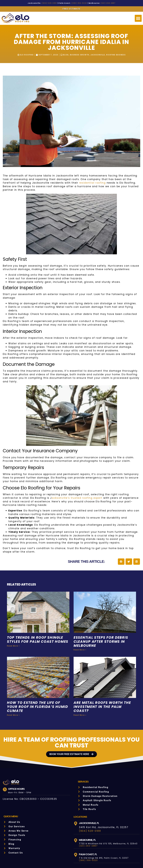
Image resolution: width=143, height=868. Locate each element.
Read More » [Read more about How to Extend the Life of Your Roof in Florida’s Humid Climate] (13, 693)
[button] (138, 18)
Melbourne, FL (88, 818)
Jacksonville (98, 55)
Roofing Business (118, 55)
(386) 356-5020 (78, 3)
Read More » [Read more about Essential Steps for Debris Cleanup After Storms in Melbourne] (80, 628)
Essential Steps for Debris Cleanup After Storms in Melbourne (103, 620)
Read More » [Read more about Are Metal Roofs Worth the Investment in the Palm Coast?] (80, 693)
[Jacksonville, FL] (76, 802)
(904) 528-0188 (52, 3)
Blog (65, 55)
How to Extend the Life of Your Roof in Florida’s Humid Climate (38, 685)
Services (84, 760)
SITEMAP (120, 859)
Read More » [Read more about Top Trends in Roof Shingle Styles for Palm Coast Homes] (13, 628)
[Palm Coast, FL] (76, 833)
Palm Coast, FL (88, 833)
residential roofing (56, 183)
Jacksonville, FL (90, 801)
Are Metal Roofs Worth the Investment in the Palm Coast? (103, 685)
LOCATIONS (80, 795)
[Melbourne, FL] (76, 819)
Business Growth (79, 55)
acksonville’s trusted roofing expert (46, 480)
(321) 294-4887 (103, 3)
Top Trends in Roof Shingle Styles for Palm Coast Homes (36, 620)
